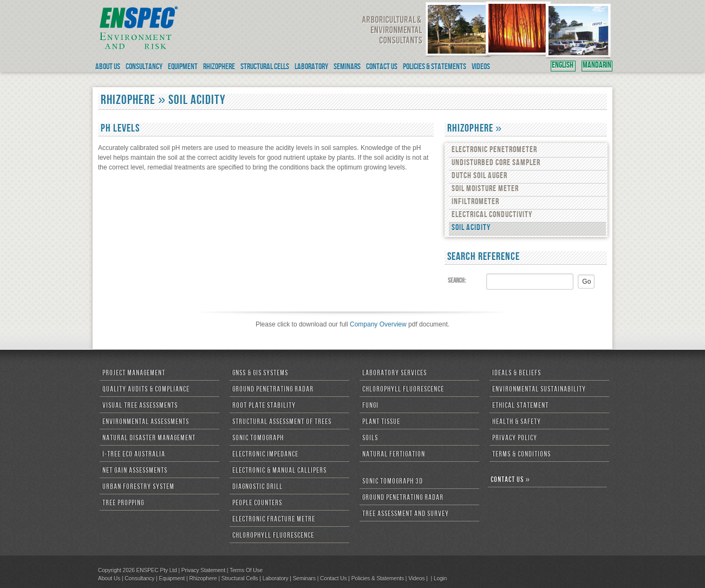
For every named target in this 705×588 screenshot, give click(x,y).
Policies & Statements (378, 579)
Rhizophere (203, 579)
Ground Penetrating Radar (273, 390)
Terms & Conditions (521, 455)
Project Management (134, 374)
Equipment (172, 579)
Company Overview (378, 324)
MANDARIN (597, 66)
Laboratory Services (394, 374)
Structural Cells (240, 579)
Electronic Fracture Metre (274, 520)
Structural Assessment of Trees (282, 422)
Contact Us (333, 579)
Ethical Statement (520, 406)
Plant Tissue (381, 422)
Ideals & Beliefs (517, 374)
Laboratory (276, 579)
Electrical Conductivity (492, 215)
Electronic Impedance (265, 455)
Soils (370, 439)
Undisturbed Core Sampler (496, 164)
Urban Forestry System (138, 487)
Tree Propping (123, 504)
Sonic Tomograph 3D (393, 482)
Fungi (370, 406)
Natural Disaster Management (149, 439)
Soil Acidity (471, 228)
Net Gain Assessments (135, 471)
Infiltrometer (475, 202)
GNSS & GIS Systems (260, 374)
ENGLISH (563, 66)
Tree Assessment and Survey (406, 514)
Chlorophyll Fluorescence (273, 536)
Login (440, 579)
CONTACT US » (510, 480)
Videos (416, 579)
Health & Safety (517, 422)
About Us (109, 579)
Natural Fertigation (394, 455)
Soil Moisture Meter (485, 190)
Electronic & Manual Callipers (279, 471)
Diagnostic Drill (257, 487)
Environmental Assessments (146, 422)
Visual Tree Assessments (140, 406)
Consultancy (139, 579)
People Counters (257, 504)
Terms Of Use (246, 570)
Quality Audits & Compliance (146, 390)
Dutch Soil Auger (479, 177)
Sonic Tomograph (258, 439)
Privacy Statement (203, 570)
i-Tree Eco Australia (134, 455)
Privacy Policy (515, 439)
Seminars (304, 579)
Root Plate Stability (264, 406)
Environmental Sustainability (539, 390)
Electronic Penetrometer (494, 151)
